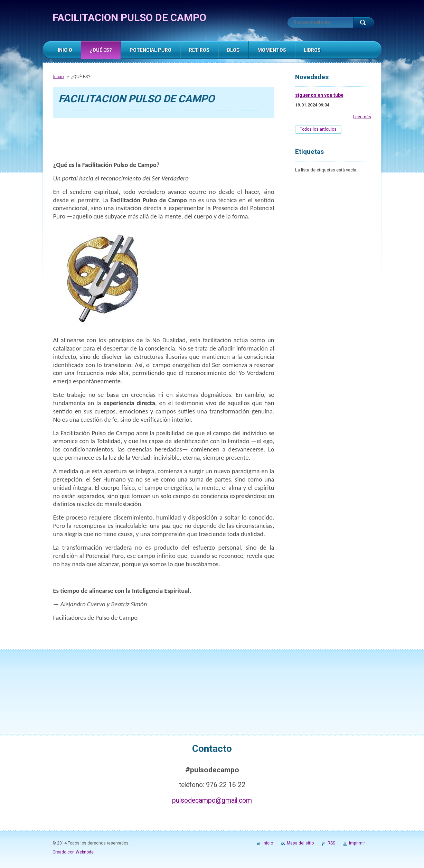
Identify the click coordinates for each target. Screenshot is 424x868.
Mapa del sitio (300, 843)
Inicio (59, 77)
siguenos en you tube (319, 95)
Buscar (364, 22)
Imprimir (357, 843)
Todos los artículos (318, 129)
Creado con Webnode (73, 852)
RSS (331, 843)
